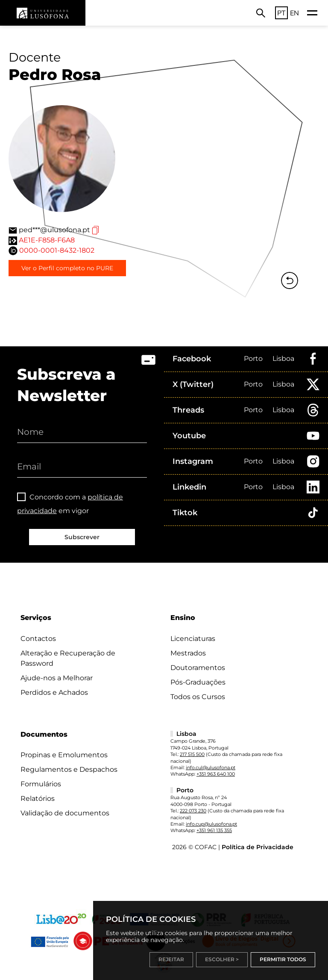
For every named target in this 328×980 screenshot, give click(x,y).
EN (294, 13)
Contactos (38, 639)
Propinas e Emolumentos (64, 755)
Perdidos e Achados (54, 692)
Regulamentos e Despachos (69, 769)
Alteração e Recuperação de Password (68, 658)
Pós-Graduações (198, 682)
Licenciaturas (193, 639)
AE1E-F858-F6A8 (47, 240)
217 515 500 (192, 754)
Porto (253, 359)
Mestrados (188, 653)
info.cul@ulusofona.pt (211, 767)
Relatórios (38, 798)
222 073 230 (193, 811)
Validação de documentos (65, 813)
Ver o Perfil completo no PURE (67, 268)
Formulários (41, 784)
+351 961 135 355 (214, 830)
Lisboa (283, 359)
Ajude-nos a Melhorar (57, 678)
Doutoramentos (198, 668)
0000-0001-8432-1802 (57, 250)
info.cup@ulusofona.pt (211, 824)
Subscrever (82, 537)
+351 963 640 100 (216, 774)
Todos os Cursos (198, 697)
